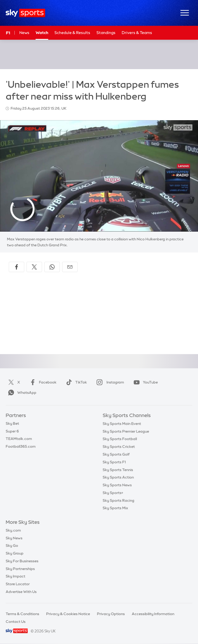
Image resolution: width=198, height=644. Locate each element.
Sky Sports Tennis (118, 470)
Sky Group (15, 553)
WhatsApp (21, 393)
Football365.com (21, 446)
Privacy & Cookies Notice (68, 614)
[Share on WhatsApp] (52, 267)
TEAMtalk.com (19, 439)
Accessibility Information (153, 614)
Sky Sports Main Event (122, 423)
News (24, 33)
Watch (42, 33)
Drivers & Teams (137, 33)
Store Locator (18, 584)
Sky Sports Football (120, 439)
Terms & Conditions (22, 614)
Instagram (109, 382)
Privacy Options (111, 614)
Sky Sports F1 (114, 462)
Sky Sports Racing (118, 500)
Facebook (42, 382)
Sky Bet (12, 423)
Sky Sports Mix (115, 508)
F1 (8, 33)
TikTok (75, 382)
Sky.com (13, 530)
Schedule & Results (72, 33)
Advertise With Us (21, 592)
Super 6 (12, 431)
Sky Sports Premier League (126, 431)
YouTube (145, 382)
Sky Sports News (117, 485)
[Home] (25, 13)
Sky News (14, 538)
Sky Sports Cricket (119, 446)
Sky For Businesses (22, 561)
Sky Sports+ (113, 493)
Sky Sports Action (118, 477)
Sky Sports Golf (116, 454)
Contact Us (16, 622)
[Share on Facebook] (16, 267)
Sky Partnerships (20, 569)
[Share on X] (34, 267)
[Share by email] (70, 267)
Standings (106, 33)
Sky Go (12, 545)
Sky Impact (15, 576)
